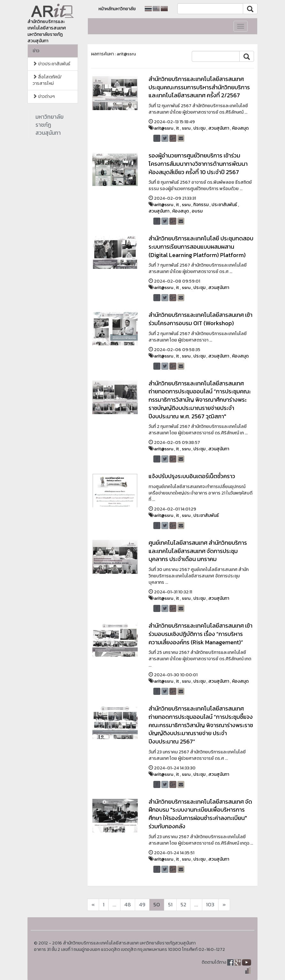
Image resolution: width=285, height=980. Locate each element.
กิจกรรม (201, 205)
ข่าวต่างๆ (44, 96)
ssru (186, 128)
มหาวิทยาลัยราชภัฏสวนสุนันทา (50, 125)
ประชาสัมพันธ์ (224, 205)
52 (183, 905)
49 (142, 905)
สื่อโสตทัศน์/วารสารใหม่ (47, 80)
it (177, 128)
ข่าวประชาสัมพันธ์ (51, 64)
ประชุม (199, 128)
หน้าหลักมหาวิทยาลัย (117, 9)
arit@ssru (164, 128)
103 (210, 905)
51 (170, 905)
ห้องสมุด (240, 128)
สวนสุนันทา (219, 128)
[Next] (93, 905)
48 (128, 905)
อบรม (197, 211)
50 (157, 905)
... (114, 905)
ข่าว (36, 51)
